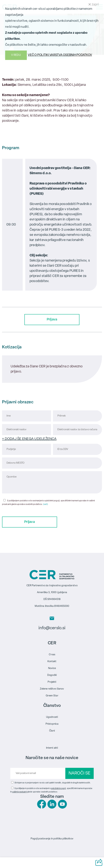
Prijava (52, 320)
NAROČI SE (80, 773)
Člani (52, 731)
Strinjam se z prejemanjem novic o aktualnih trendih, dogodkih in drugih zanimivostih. (53, 783)
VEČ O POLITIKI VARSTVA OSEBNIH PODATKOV (60, 55)
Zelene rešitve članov (52, 689)
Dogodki (52, 675)
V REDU (16, 55)
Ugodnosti (52, 717)
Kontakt (52, 662)
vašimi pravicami (19, 792)
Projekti (52, 682)
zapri (94, 5)
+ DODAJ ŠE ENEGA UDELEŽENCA (29, 439)
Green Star (52, 696)
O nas (52, 655)
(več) (46, 504)
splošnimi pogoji (58, 789)
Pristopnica (52, 724)
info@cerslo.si (52, 628)
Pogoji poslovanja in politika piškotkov (52, 839)
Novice (52, 668)
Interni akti (52, 748)
